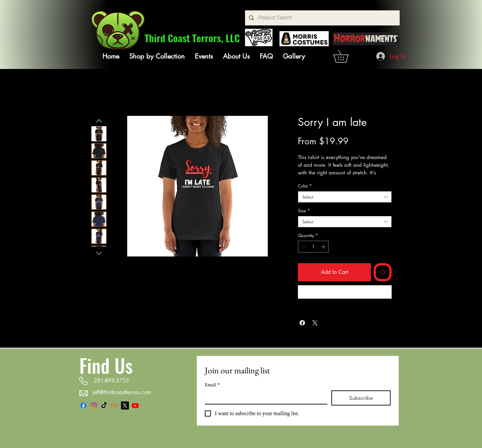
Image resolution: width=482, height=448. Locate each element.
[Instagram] (94, 405)
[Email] (264, 397)
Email (212, 385)
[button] (157, 56)
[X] (125, 405)
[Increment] (324, 247)
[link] (347, 56)
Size (304, 211)
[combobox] (345, 197)
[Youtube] (135, 405)
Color (305, 186)
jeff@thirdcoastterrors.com (122, 392)
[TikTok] (104, 405)
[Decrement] (303, 247)
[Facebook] (83, 405)
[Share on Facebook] (302, 323)
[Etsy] (114, 405)
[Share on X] (315, 323)
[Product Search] (322, 18)
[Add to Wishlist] (383, 272)
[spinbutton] (313, 247)
